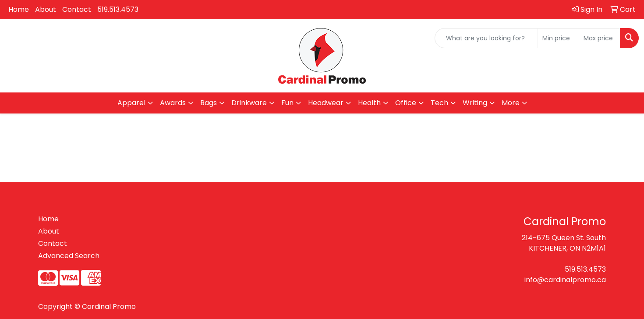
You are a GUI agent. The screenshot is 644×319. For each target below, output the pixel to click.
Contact (77, 9)
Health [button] (369, 103)
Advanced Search (69, 256)
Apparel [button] (131, 103)
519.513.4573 (118, 9)
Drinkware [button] (249, 103)
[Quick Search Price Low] (558, 38)
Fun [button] (287, 103)
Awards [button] (173, 103)
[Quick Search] (486, 38)
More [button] (511, 103)
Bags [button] (209, 103)
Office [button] (406, 103)
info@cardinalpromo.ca (565, 280)
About (46, 9)
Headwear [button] (326, 103)
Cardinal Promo (109, 307)
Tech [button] (439, 103)
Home (19, 9)
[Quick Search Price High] (600, 38)
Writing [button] (475, 103)
